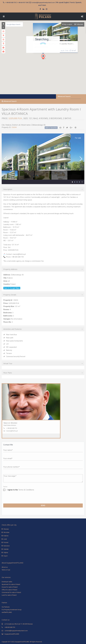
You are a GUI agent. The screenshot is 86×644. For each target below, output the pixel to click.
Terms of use (6, 570)
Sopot (5, 556)
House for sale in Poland (10, 587)
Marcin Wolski (10, 423)
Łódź (5, 539)
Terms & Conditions (26, 490)
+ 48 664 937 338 (23, 3)
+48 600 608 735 (10, 627)
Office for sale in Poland (9, 590)
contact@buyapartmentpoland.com (43, 3)
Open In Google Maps (12, 288)
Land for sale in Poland (9, 595)
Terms (5, 487)
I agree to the (20, 490)
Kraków (6, 536)
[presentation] (20, 499)
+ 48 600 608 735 (11, 3)
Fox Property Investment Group (12, 610)
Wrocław (6, 532)
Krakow (8, 125)
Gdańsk (6, 549)
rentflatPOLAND (7, 612)
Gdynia (6, 553)
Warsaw (6, 529)
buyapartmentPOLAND (12, 634)
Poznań (6, 542)
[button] (45, 57)
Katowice (6, 546)
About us (5, 567)
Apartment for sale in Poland (11, 584)
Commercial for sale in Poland (11, 592)
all (19, 125)
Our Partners (6, 607)
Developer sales (7, 582)
